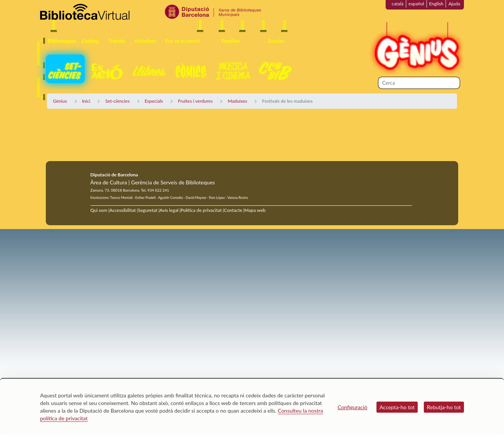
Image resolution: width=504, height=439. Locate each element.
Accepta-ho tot (397, 407)
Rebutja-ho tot (444, 407)
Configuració (352, 407)
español (416, 4)
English (436, 4)
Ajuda (454, 4)
